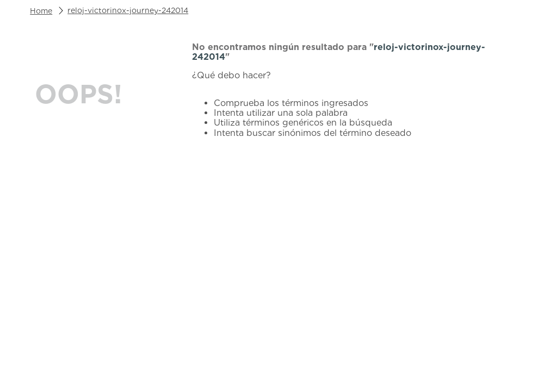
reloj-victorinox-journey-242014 (128, 10)
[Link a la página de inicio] (41, 11)
